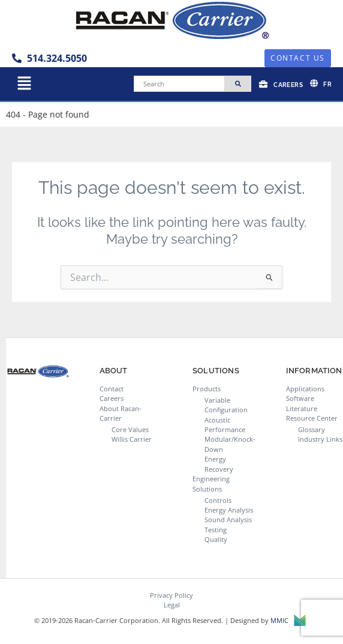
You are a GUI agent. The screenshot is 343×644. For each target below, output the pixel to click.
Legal (172, 605)
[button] (24, 84)
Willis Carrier (132, 439)
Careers (112, 398)
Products (207, 389)
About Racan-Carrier (121, 413)
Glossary (312, 429)
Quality (216, 539)
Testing (216, 530)
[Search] (179, 84)
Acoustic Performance (225, 425)
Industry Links (320, 439)
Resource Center (312, 418)
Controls (218, 500)
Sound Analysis (228, 519)
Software (300, 398)
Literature (302, 408)
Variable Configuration (226, 405)
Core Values (130, 429)
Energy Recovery (219, 464)
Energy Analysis (229, 510)
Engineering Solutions (211, 483)
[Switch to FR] (321, 83)
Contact (112, 389)
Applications (305, 389)
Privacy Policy (171, 595)
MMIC (288, 621)
